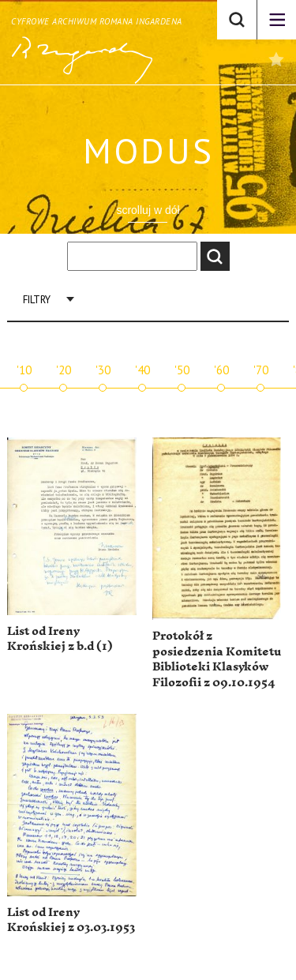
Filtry (37, 300)
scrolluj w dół (148, 210)
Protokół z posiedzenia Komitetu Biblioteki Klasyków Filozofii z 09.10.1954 (217, 659)
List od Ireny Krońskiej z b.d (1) (60, 639)
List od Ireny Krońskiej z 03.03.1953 (71, 920)
